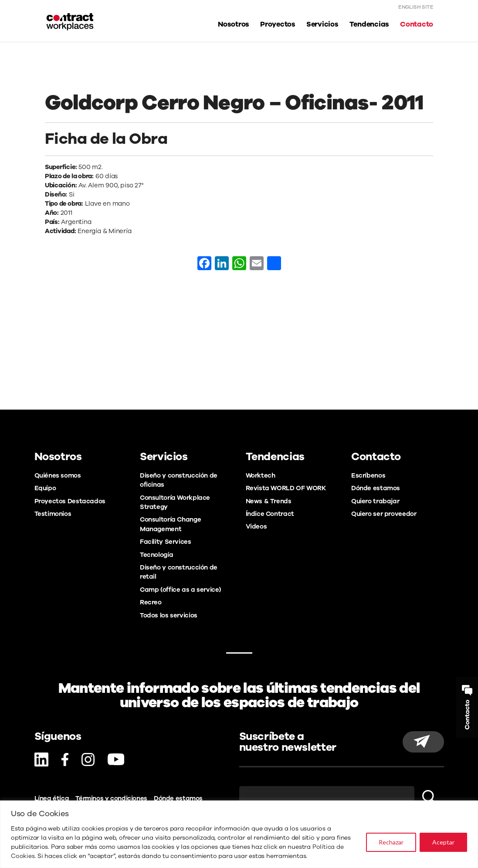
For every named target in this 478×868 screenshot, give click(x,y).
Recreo (151, 602)
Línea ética (52, 798)
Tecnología (156, 555)
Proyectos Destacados (70, 501)
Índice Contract (270, 514)
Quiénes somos (58, 475)
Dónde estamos (376, 488)
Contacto (417, 25)
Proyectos (278, 25)
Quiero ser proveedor (384, 514)
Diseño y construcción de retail (179, 572)
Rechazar (391, 842)
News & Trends (269, 501)
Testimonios (53, 514)
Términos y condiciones (111, 798)
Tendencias (370, 25)
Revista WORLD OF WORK (286, 488)
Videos (256, 526)
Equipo (45, 488)
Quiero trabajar (375, 501)
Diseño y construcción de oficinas (179, 480)
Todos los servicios (169, 615)
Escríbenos (368, 475)
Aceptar (443, 842)
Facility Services (166, 542)
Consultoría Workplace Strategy (175, 502)
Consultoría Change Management (170, 524)
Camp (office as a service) (180, 590)
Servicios (322, 25)
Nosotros (234, 25)
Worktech (261, 475)
